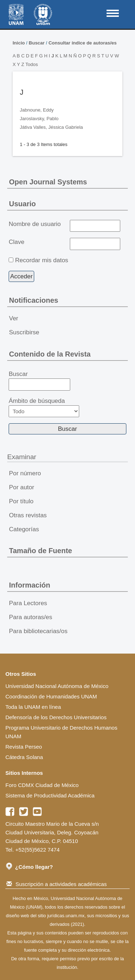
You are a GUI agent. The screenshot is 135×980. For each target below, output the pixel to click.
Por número (25, 473)
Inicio (19, 43)
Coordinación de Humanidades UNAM (51, 696)
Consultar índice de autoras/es (83, 43)
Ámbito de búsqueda (44, 407)
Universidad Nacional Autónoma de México (57, 686)
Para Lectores (28, 603)
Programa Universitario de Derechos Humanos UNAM (61, 732)
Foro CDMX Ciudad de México (42, 785)
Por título (21, 501)
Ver (14, 318)
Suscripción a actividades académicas (57, 884)
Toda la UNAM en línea (33, 707)
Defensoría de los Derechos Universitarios (56, 717)
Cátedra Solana (24, 757)
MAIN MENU (113, 13)
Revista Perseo (24, 747)
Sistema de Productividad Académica (50, 795)
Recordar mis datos (42, 260)
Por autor (22, 487)
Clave (16, 242)
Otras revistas (28, 515)
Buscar (37, 43)
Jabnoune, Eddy (37, 110)
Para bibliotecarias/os (38, 631)
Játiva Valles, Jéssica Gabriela (51, 127)
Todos (31, 64)
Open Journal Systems (48, 182)
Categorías (24, 529)
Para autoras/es (31, 617)
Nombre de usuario (35, 224)
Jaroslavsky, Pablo (39, 119)
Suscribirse (24, 332)
